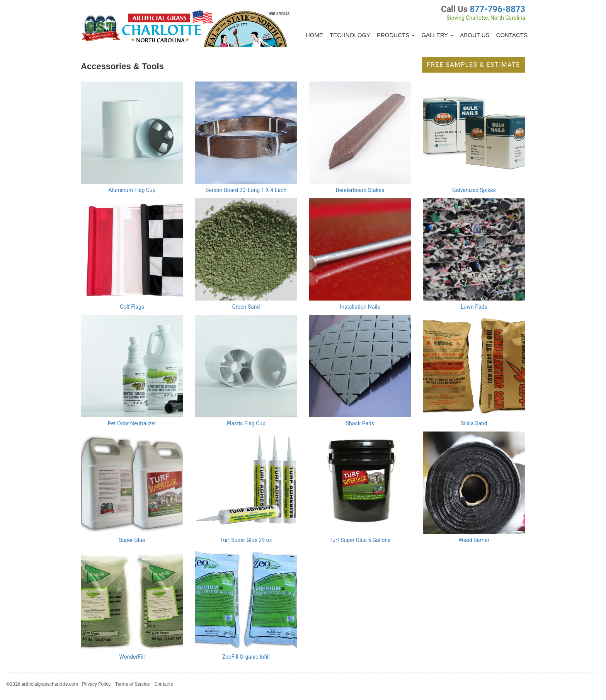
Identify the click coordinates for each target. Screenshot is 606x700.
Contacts (512, 35)
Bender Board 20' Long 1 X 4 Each (246, 190)
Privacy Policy (96, 684)
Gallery (437, 35)
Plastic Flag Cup (246, 423)
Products (396, 35)
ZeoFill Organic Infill (246, 657)
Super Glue (132, 540)
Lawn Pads (474, 307)
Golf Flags (132, 307)
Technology (350, 35)
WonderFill (132, 657)
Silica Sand (474, 423)
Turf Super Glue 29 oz (246, 540)
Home (314, 35)
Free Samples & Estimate (474, 65)
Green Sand (246, 307)
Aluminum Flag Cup (132, 190)
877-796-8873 (497, 9)
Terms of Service (133, 684)
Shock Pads (360, 423)
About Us (475, 35)
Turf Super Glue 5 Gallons (360, 540)
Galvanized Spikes (474, 190)
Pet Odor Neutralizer (132, 423)
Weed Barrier (474, 540)
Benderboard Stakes (360, 190)
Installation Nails (360, 307)
